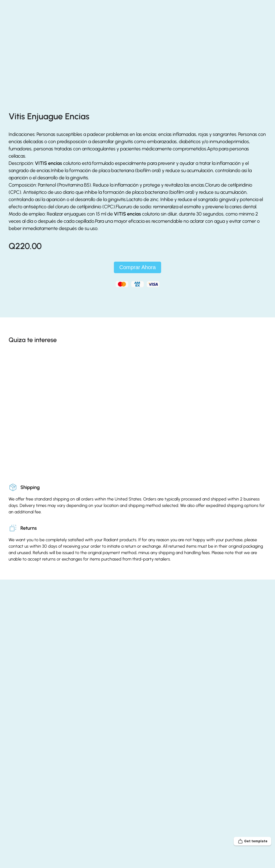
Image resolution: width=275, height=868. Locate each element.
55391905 (185, 5)
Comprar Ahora (137, 294)
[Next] (262, 366)
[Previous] (251, 366)
